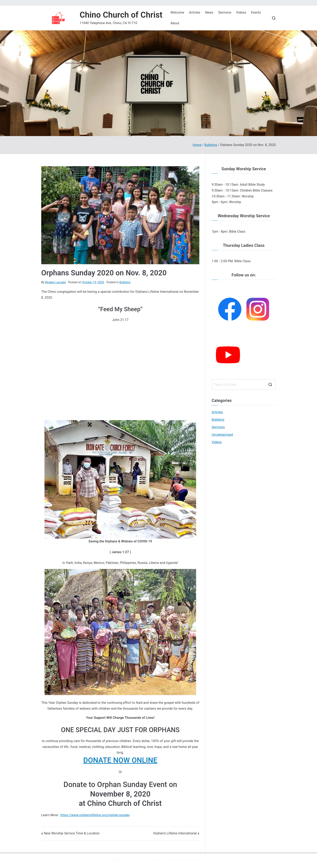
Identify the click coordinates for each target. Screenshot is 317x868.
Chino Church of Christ (121, 15)
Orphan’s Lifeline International (175, 833)
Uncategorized (222, 435)
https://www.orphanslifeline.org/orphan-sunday (95, 815)
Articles (195, 12)
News (209, 12)
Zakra (183, 860)
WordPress (200, 860)
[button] (120, 760)
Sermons (225, 12)
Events (256, 12)
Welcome (177, 12)
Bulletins (125, 282)
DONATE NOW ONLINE (120, 760)
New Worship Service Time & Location (72, 833)
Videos (241, 12)
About (175, 23)
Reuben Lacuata (55, 282)
